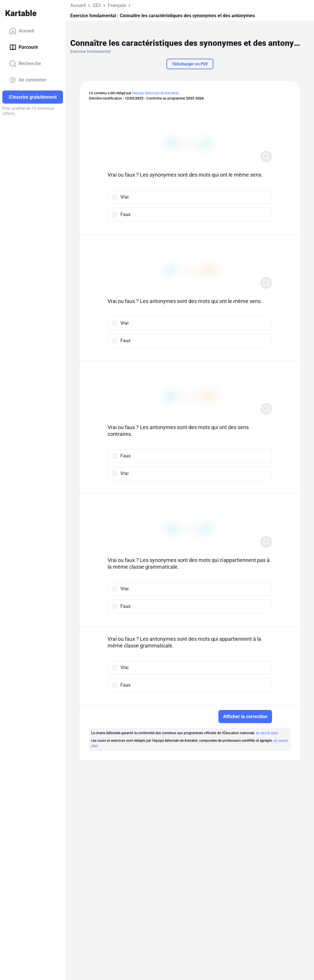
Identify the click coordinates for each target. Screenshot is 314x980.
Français (117, 5)
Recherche (25, 64)
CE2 (97, 5)
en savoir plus (267, 733)
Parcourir (24, 47)
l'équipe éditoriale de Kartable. (156, 93)
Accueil (22, 31)
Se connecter (28, 80)
